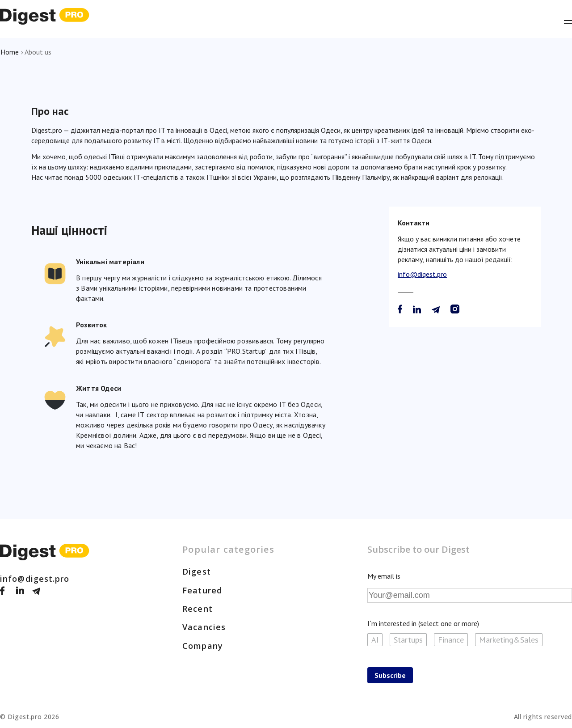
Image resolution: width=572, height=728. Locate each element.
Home (10, 52)
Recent (198, 609)
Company (203, 646)
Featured (202, 590)
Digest (197, 571)
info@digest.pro (422, 274)
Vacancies (204, 627)
